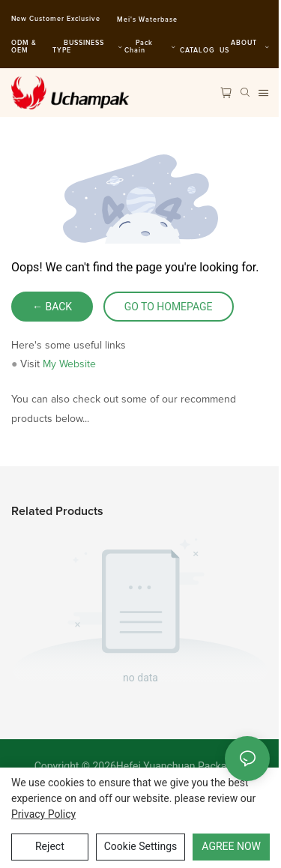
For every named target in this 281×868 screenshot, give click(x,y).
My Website (69, 364)
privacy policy (43, 814)
